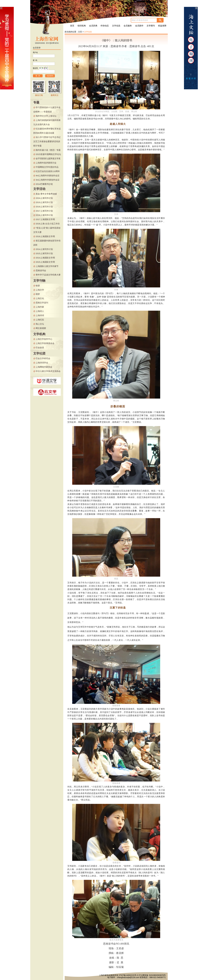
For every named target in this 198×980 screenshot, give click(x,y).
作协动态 (105, 26)
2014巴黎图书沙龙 (44, 184)
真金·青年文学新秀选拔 (46, 194)
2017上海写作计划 (44, 211)
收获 (38, 286)
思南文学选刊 (42, 303)
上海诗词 (40, 315)
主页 (80, 32)
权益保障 (162, 26)
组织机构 (82, 26)
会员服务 (128, 26)
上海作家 (40, 307)
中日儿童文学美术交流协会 (48, 371)
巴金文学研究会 (43, 358)
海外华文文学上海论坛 (46, 116)
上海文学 (40, 290)
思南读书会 (41, 270)
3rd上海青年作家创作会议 (48, 180)
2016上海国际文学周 (45, 236)
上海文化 (40, 298)
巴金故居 (40, 348)
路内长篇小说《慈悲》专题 (48, 150)
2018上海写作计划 (44, 207)
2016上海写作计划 (44, 215)
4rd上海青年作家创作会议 (48, 176)
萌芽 (38, 294)
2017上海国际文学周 (45, 219)
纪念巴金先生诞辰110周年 (48, 171)
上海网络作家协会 (44, 367)
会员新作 (139, 26)
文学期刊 (151, 26)
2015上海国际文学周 (45, 262)
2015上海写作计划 (44, 253)
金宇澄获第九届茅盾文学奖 (48, 158)
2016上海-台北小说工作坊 (48, 224)
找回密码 (50, 76)
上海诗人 (40, 311)
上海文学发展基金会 (45, 343)
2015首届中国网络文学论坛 (48, 154)
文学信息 (116, 26)
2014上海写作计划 (44, 249)
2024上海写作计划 (44, 198)
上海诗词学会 (42, 363)
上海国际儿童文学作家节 (47, 266)
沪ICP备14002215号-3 (128, 975)
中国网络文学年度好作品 (47, 167)
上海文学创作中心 (44, 339)
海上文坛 (40, 324)
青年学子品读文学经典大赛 (48, 275)
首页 (72, 26)
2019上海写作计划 (44, 202)
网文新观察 (41, 328)
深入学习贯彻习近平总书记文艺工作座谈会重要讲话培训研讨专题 (47, 141)
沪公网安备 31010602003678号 (152, 975)
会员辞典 (93, 26)
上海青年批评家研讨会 (46, 163)
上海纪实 (40, 320)
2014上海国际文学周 (45, 258)
